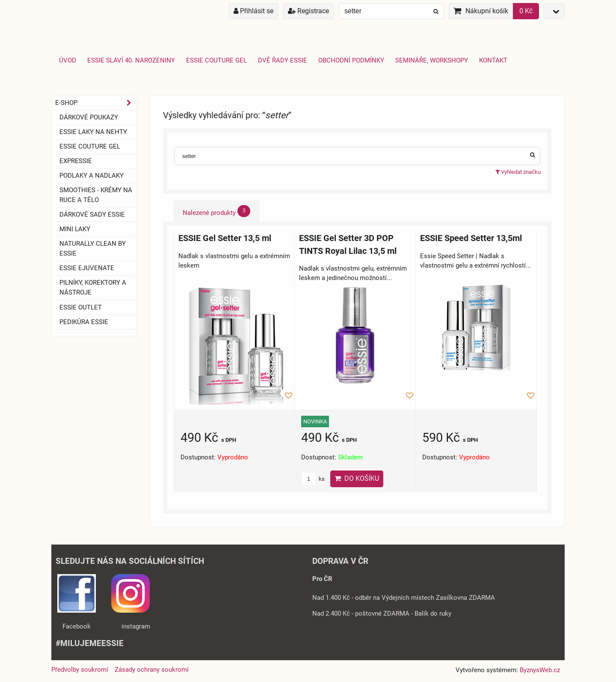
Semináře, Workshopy (432, 60)
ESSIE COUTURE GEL (90, 146)
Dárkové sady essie (92, 214)
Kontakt (493, 60)
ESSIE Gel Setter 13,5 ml (225, 238)
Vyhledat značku (518, 172)
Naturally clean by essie (93, 249)
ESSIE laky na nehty (93, 132)
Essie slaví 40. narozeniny (131, 60)
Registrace (308, 11)
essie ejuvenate (87, 268)
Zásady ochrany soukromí (152, 670)
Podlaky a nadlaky (92, 176)
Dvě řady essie (283, 60)
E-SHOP (96, 103)
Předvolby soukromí (80, 670)
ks (313, 479)
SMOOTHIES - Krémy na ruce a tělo (96, 195)
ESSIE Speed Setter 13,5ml (471, 238)
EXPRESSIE (76, 161)
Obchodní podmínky (351, 60)
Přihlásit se (253, 11)
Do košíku (357, 478)
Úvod (68, 60)
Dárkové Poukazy (89, 117)
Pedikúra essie (84, 322)
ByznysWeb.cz (540, 670)
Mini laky (75, 229)
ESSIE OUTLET (81, 307)
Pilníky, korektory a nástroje (93, 287)
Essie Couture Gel (216, 60)
